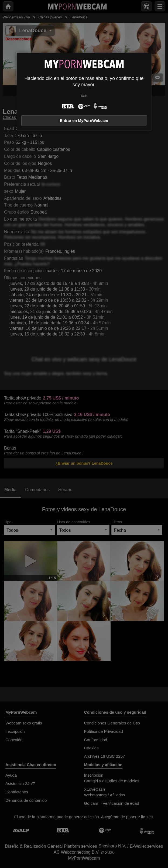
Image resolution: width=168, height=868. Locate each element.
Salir (84, 96)
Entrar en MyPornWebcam (84, 121)
